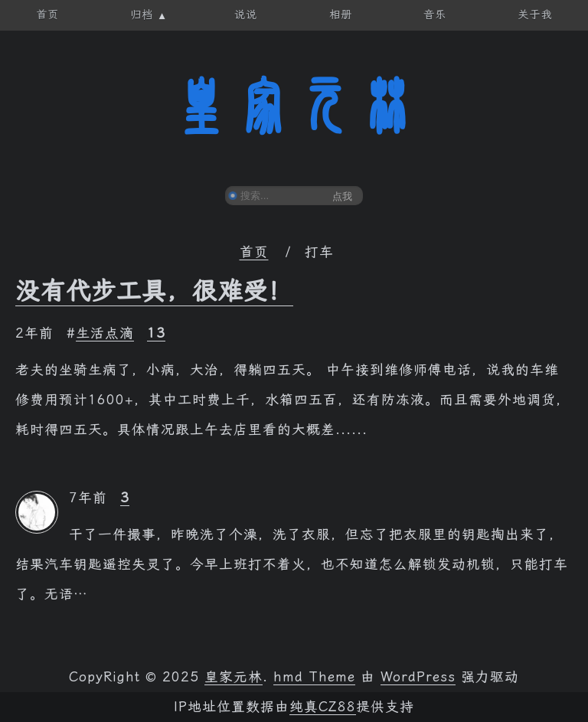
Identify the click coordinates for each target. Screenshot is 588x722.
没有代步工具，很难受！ (154, 291)
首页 (254, 252)
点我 (342, 196)
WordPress (418, 677)
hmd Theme (314, 677)
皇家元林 (294, 106)
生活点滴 (105, 333)
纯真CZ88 (323, 707)
